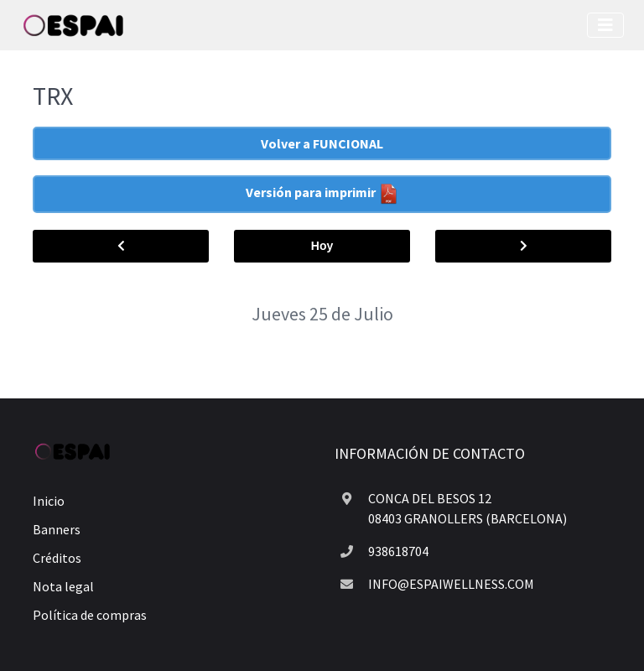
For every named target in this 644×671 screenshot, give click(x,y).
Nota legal (63, 586)
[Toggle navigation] (605, 25)
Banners (57, 529)
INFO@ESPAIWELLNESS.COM (451, 584)
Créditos (57, 558)
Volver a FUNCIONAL (322, 143)
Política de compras (90, 615)
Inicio (49, 501)
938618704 (398, 551)
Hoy (322, 246)
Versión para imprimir (322, 194)
